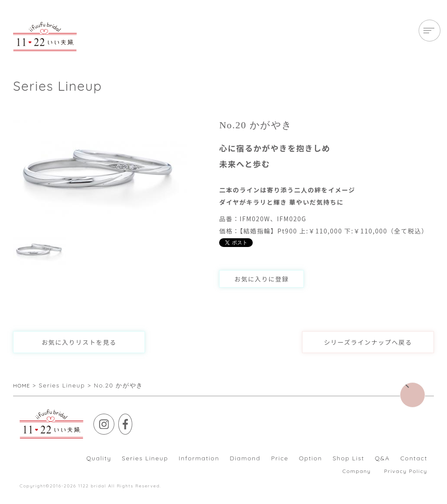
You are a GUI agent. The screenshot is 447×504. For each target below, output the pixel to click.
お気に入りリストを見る (79, 342)
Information (199, 458)
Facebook (139, 420)
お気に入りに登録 (262, 279)
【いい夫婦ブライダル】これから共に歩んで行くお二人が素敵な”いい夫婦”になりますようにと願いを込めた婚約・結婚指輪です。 (45, 36)
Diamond (245, 458)
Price (280, 458)
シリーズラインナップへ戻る (368, 342)
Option (311, 458)
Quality (99, 458)
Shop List (349, 458)
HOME (23, 385)
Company (356, 471)
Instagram (114, 420)
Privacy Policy (406, 471)
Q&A (382, 458)
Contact (414, 458)
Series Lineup (145, 458)
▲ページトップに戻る (425, 389)
